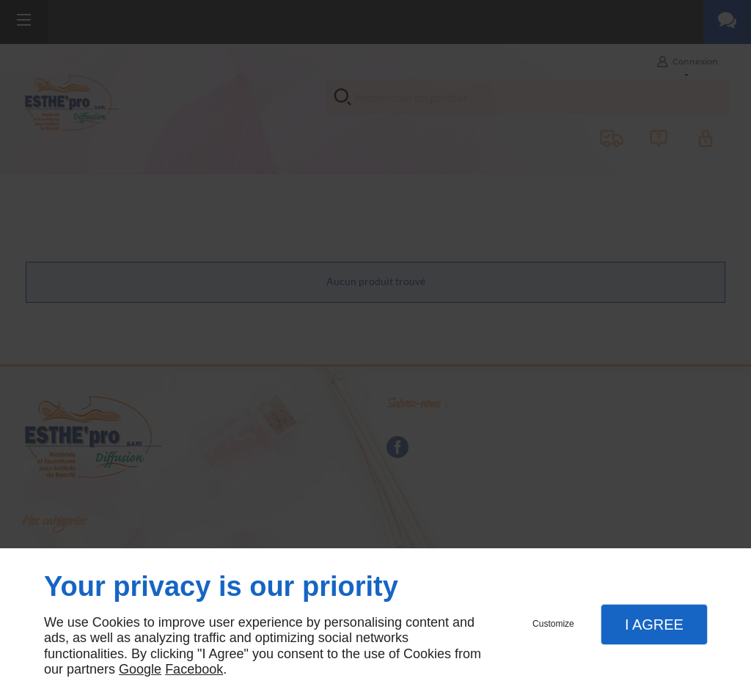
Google (140, 669)
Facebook (194, 669)
